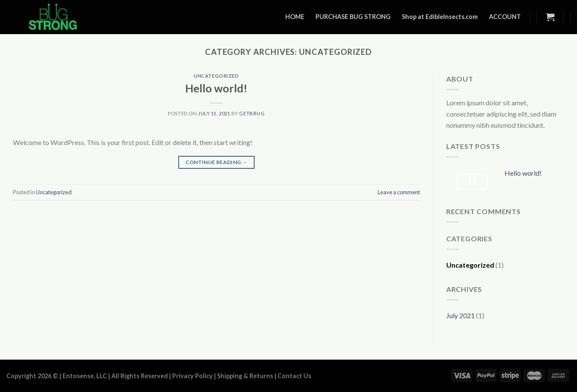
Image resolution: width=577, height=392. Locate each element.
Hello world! (216, 88)
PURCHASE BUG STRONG (353, 17)
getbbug (252, 113)
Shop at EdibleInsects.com (440, 17)
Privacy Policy (192, 376)
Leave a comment (399, 192)
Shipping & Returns (245, 376)
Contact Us (294, 376)
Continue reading (217, 162)
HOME (295, 17)
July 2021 (460, 315)
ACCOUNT (505, 17)
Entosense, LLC (85, 376)
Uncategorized (216, 76)
